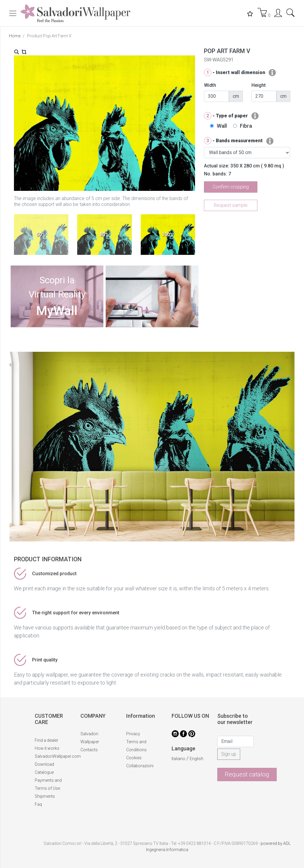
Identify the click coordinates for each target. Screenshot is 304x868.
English (197, 759)
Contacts (89, 750)
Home (15, 36)
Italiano (178, 759)
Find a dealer (46, 740)
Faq (38, 804)
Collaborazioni (140, 766)
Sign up (229, 754)
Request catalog (247, 774)
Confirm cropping (231, 187)
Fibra (246, 126)
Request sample (231, 205)
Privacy (133, 734)
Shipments (45, 796)
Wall (222, 126)
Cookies (134, 758)
